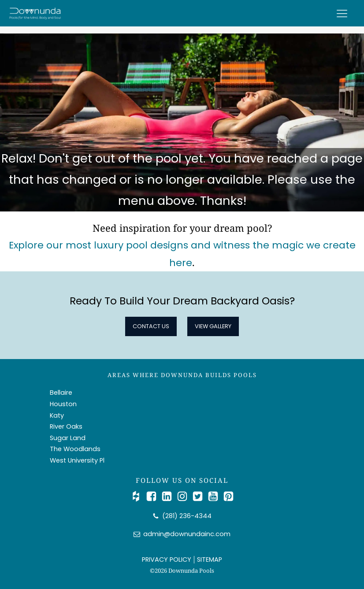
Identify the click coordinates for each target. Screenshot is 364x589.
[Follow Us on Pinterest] (228, 496)
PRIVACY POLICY (167, 559)
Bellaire (61, 393)
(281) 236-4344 (187, 516)
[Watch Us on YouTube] (215, 496)
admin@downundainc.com (187, 534)
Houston (63, 404)
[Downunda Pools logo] (35, 13)
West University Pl (77, 460)
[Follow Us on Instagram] (184, 496)
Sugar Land (68, 438)
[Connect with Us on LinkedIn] (169, 496)
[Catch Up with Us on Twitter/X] (200, 496)
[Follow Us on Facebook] (154, 496)
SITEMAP (210, 559)
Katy (57, 415)
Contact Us (151, 326)
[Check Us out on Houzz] (138, 496)
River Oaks (66, 426)
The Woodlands (75, 449)
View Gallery (213, 326)
